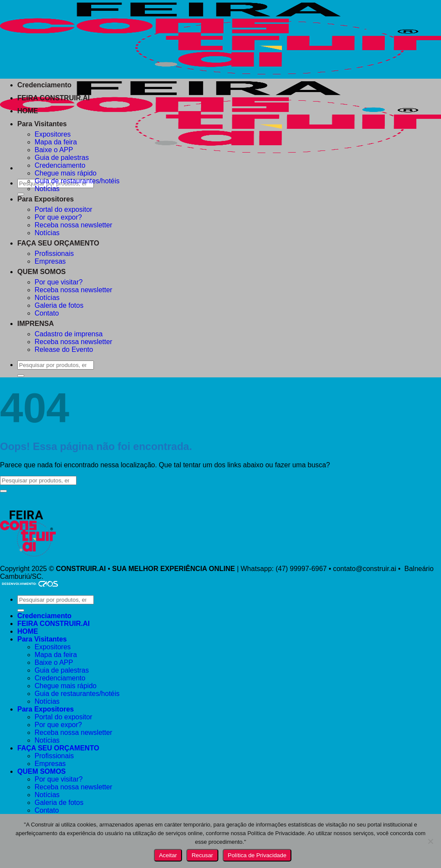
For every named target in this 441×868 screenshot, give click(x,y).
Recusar (202, 855)
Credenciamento (44, 85)
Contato (47, 313)
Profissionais (54, 254)
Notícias (47, 189)
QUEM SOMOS (42, 272)
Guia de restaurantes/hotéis (77, 181)
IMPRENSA (35, 324)
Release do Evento (64, 349)
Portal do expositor (63, 209)
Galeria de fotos (59, 305)
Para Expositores (46, 199)
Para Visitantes (42, 124)
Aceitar (168, 855)
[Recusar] (430, 841)
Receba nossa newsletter (73, 225)
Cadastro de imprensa (69, 334)
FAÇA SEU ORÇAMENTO (58, 243)
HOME (28, 111)
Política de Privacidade (257, 855)
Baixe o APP (54, 150)
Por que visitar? (59, 282)
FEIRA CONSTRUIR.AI (53, 98)
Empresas (50, 261)
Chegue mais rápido (66, 173)
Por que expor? (58, 217)
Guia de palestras (62, 158)
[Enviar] (3, 491)
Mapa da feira (56, 142)
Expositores (53, 134)
